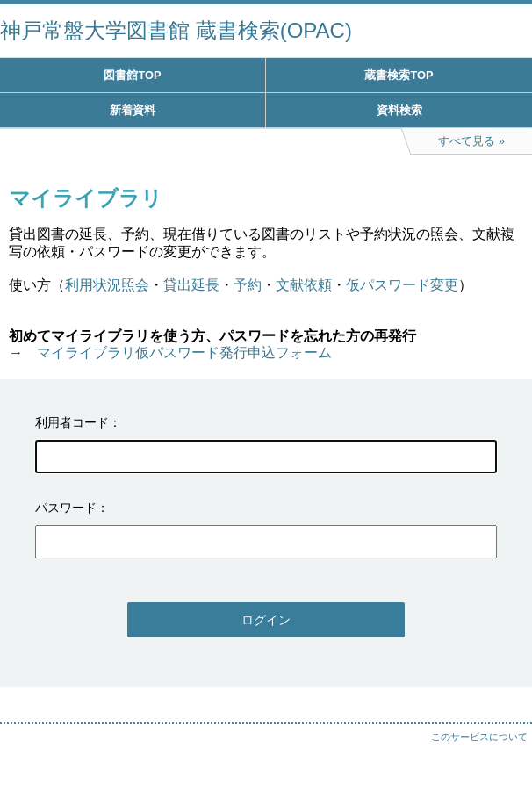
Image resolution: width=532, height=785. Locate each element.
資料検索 (399, 110)
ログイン (266, 620)
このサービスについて (479, 737)
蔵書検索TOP (399, 75)
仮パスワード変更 (402, 285)
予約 (248, 285)
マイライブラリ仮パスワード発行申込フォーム (184, 353)
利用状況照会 (107, 285)
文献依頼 (304, 285)
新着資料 (133, 110)
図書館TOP (132, 75)
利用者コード (72, 422)
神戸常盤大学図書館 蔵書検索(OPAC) (176, 30)
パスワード (66, 508)
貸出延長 (191, 285)
